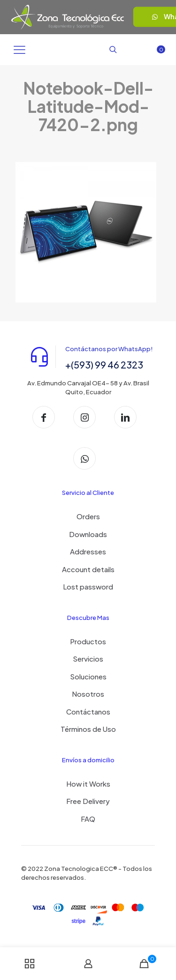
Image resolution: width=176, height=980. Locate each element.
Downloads (88, 534)
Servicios (88, 659)
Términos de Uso (88, 729)
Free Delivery (88, 801)
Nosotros (88, 694)
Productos (88, 641)
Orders (88, 516)
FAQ (88, 819)
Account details (88, 569)
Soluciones (88, 676)
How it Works (88, 784)
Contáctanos (88, 711)
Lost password (88, 586)
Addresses (88, 551)
